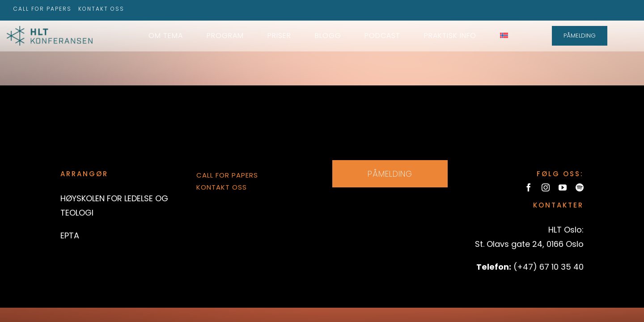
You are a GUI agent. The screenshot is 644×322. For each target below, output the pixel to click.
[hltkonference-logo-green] (50, 30)
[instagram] (546, 187)
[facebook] (529, 187)
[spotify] (580, 187)
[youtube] (563, 187)
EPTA (70, 235)
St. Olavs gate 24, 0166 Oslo (529, 244)
